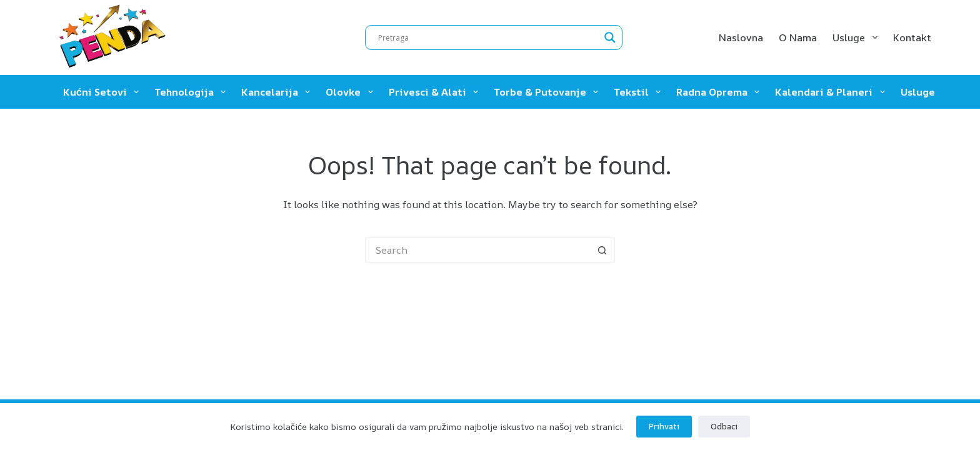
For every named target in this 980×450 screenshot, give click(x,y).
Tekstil (640, 92)
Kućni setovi (103, 92)
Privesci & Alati (436, 92)
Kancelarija (278, 92)
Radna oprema (720, 92)
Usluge (857, 37)
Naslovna (741, 37)
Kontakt (912, 37)
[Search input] (488, 37)
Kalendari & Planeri (832, 92)
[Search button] (602, 250)
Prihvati (664, 426)
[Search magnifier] (610, 37)
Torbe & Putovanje (548, 92)
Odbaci (724, 426)
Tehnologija (192, 92)
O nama (798, 37)
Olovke (352, 92)
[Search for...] (477, 250)
